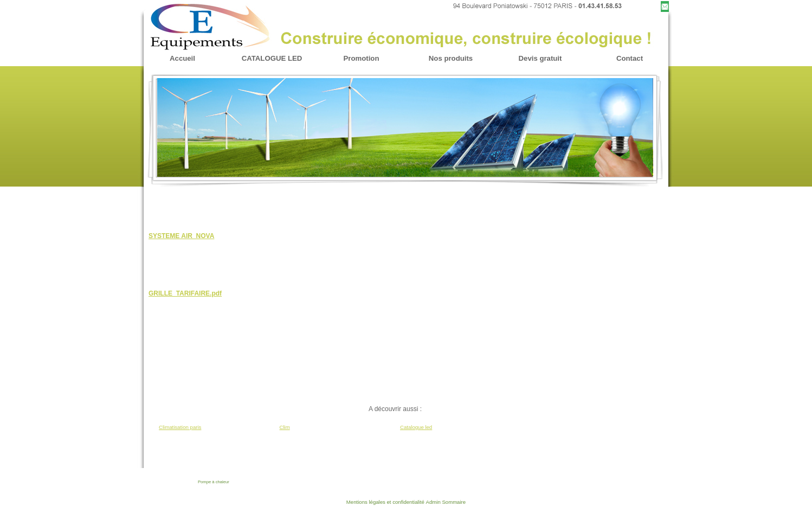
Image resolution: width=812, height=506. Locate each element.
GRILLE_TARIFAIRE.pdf (185, 293)
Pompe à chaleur (214, 482)
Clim (285, 427)
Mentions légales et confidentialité (385, 502)
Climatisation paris (180, 427)
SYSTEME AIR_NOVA (181, 236)
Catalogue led (416, 427)
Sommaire (454, 502)
